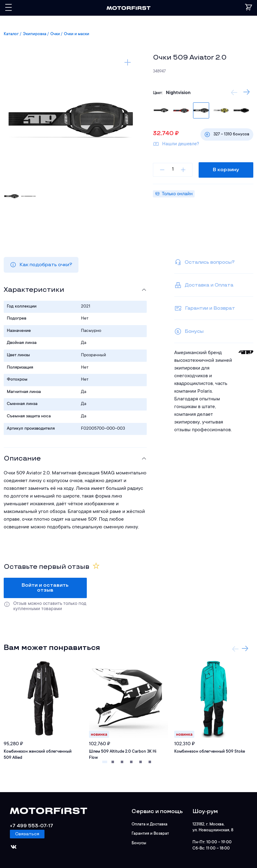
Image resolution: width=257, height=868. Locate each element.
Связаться (27, 834)
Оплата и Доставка (150, 824)
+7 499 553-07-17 (32, 826)
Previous (234, 92)
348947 (159, 71)
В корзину (226, 170)
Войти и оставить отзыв (45, 588)
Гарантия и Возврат (150, 833)
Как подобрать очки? (41, 265)
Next (245, 649)
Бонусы (139, 843)
